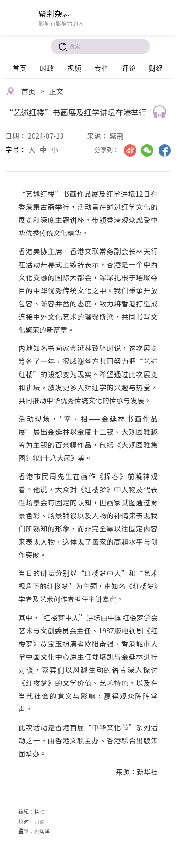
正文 (56, 91)
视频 (74, 68)
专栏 (101, 68)
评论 (129, 68)
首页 (19, 68)
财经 (156, 68)
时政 (47, 68)
